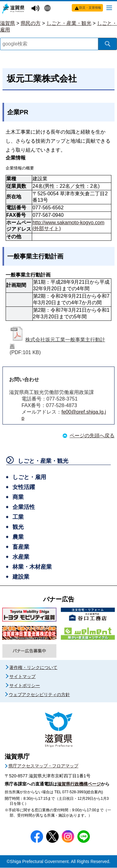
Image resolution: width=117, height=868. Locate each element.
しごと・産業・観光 (69, 23)
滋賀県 (7, 23)
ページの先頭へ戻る (92, 436)
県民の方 (31, 23)
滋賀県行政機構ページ (79, 784)
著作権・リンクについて (33, 668)
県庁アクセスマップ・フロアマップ (43, 766)
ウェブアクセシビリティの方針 (39, 695)
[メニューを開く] (109, 7)
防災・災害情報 (90, 8)
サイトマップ (22, 677)
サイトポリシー (25, 686)
